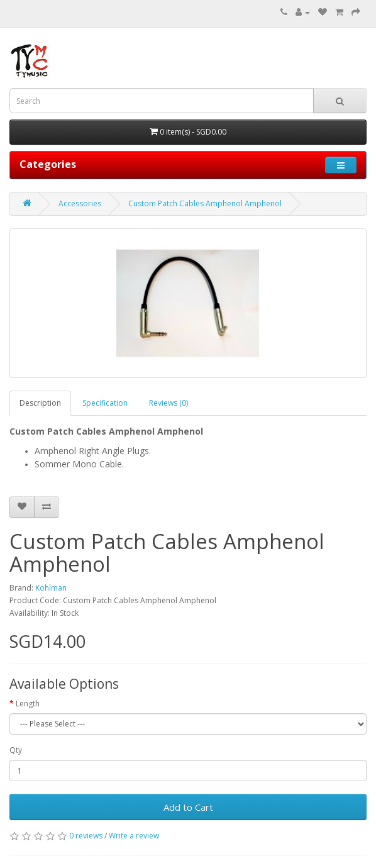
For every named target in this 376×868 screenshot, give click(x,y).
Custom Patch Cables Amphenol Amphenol (205, 203)
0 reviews (86, 836)
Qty (16, 750)
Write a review (134, 836)
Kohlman (51, 588)
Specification (105, 403)
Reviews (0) (169, 403)
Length (28, 704)
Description (40, 403)
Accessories (80, 203)
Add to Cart (188, 807)
